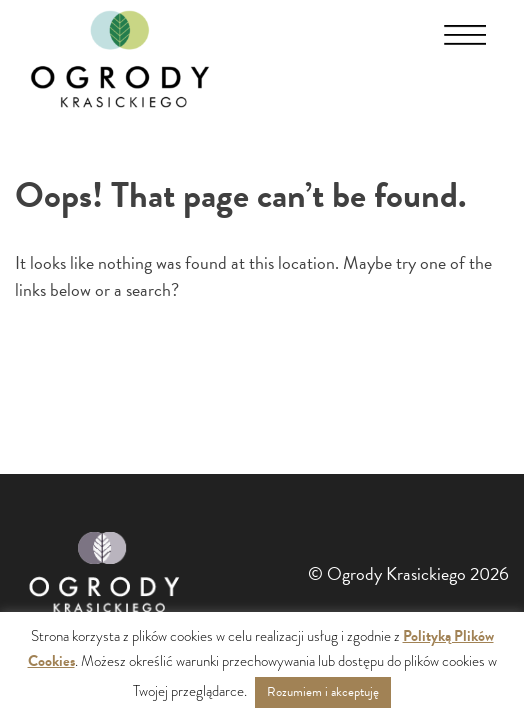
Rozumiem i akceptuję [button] (323, 692)
